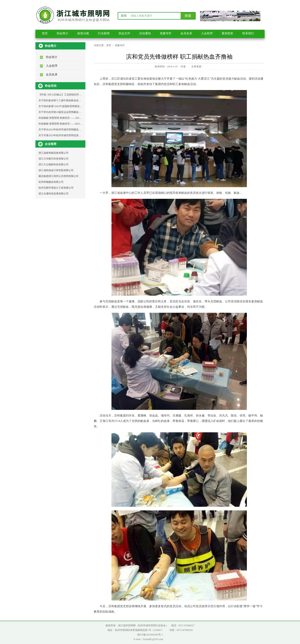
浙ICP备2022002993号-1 (150, 635)
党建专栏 (166, 33)
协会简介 (62, 33)
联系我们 (248, 33)
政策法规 (83, 33)
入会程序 (207, 33)
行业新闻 (104, 33)
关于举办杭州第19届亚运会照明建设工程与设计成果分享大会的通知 (76, 112)
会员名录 (186, 33)
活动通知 (145, 33)
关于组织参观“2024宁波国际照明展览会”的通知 (65, 106)
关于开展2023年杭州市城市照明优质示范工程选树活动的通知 (72, 135)
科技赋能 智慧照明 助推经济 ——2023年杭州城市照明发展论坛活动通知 (78, 118)
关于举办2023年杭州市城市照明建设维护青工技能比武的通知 (72, 130)
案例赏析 (227, 33)
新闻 (124, 16)
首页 (45, 33)
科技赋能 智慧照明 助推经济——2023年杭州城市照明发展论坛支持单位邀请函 (82, 124)
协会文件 (124, 33)
